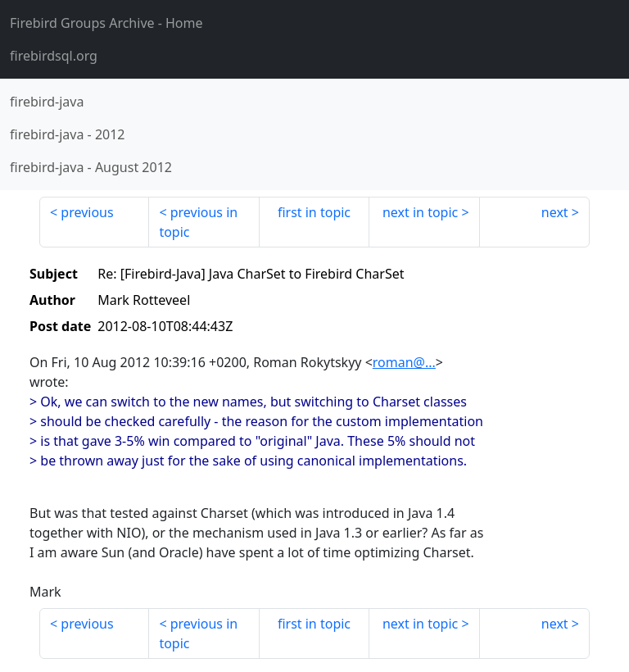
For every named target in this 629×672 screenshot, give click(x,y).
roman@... (404, 362)
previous (87, 212)
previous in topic (198, 222)
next (555, 212)
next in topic (420, 212)
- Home (106, 23)
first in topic (314, 212)
